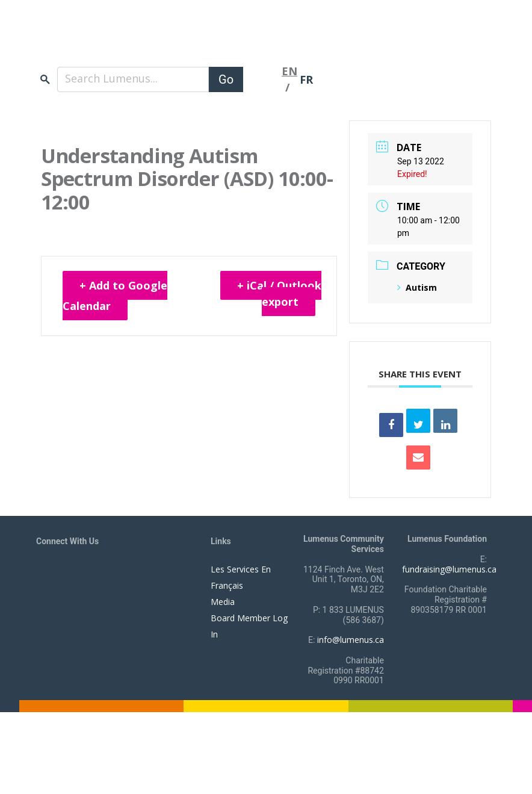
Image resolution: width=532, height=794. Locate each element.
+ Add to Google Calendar (115, 296)
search (45, 79)
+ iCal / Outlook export (279, 293)
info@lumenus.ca (351, 640)
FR (306, 79)
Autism (417, 287)
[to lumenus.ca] (163, 41)
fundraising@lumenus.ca (449, 569)
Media (223, 602)
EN (289, 71)
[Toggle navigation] (262, 79)
